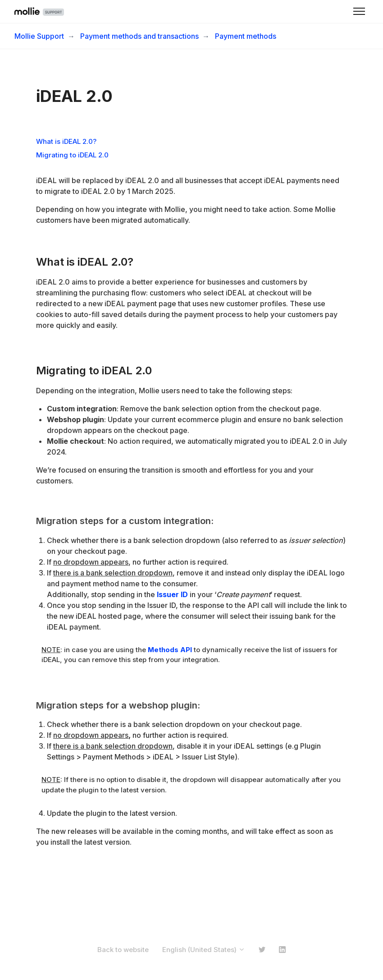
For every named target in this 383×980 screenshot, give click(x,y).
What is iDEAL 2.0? (66, 141)
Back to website (123, 950)
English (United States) (204, 950)
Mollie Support (39, 36)
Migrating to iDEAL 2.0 (72, 155)
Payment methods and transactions (139, 36)
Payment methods (246, 36)
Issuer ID (172, 594)
